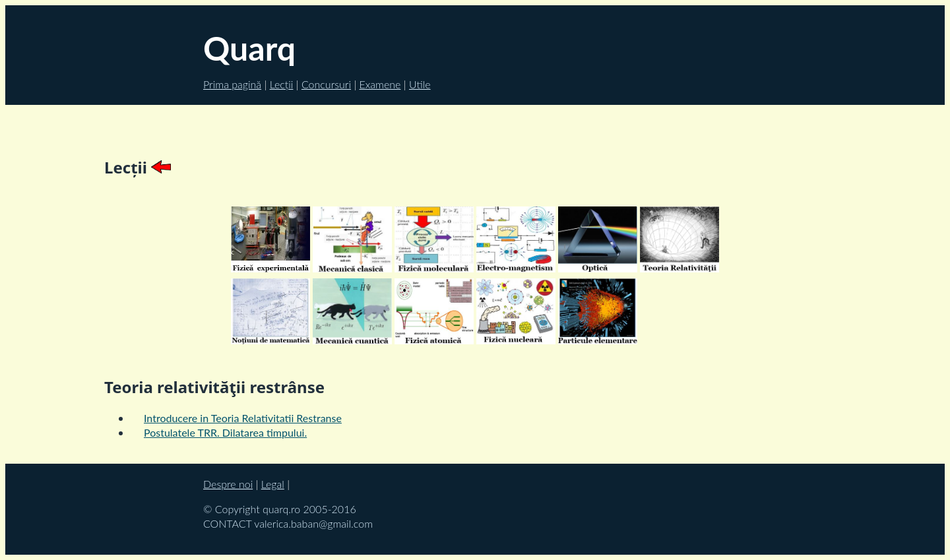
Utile (420, 84)
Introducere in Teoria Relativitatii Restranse (243, 418)
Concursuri (326, 84)
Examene (380, 84)
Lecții (282, 84)
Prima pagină (232, 84)
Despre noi (228, 484)
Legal (273, 484)
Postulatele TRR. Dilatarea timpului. (225, 432)
